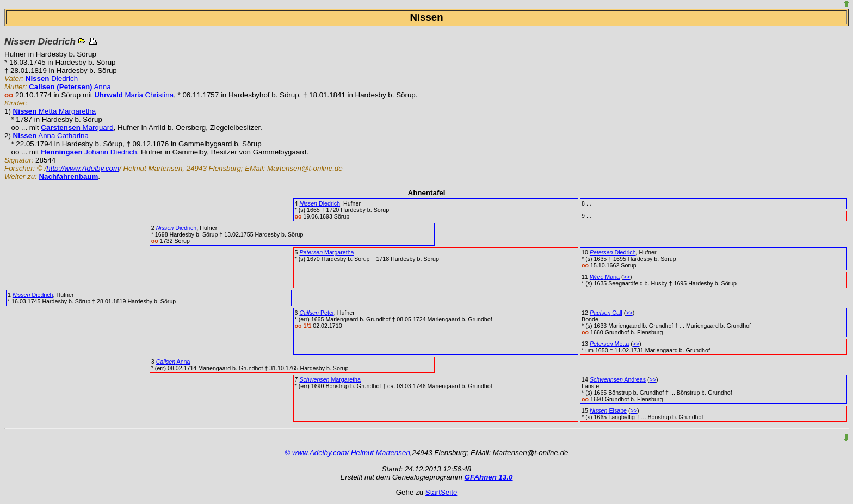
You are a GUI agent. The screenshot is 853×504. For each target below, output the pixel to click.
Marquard (77, 127)
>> (626, 277)
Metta (609, 344)
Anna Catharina (51, 136)
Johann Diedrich (89, 152)
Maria (605, 277)
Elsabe (608, 410)
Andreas (618, 379)
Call (606, 313)
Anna (70, 87)
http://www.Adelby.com (83, 168)
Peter (316, 313)
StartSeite (441, 492)
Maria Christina (134, 95)
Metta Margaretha (55, 111)
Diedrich (52, 79)
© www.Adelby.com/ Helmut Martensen (348, 453)
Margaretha (326, 252)
